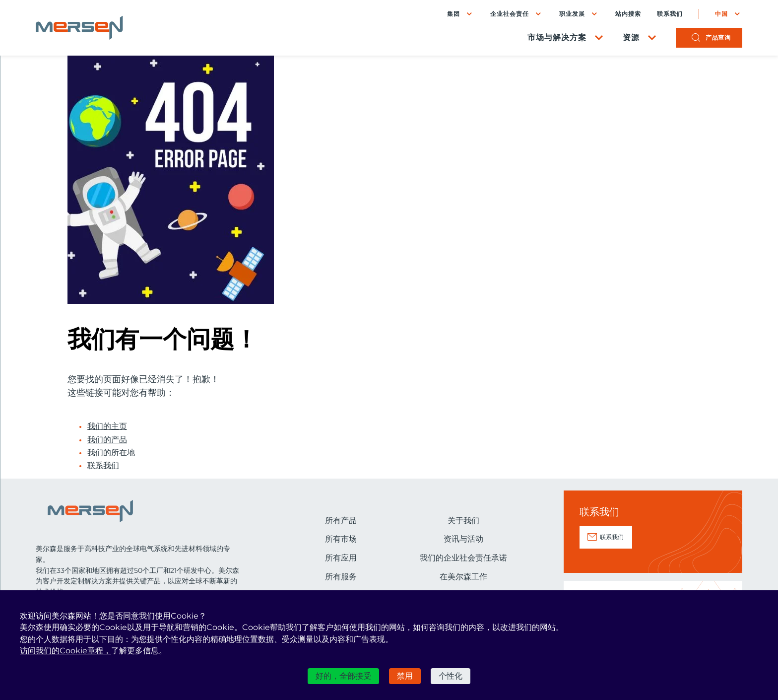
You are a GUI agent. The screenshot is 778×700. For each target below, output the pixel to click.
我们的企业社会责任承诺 (463, 558)
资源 (631, 37)
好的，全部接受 (343, 676)
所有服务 (341, 577)
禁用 (405, 676)
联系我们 (670, 14)
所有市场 (341, 539)
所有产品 (341, 521)
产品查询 (718, 37)
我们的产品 (107, 440)
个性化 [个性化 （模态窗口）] (451, 676)
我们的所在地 (111, 453)
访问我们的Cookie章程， (65, 651)
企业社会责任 (510, 14)
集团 (454, 14)
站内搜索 (628, 14)
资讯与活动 (463, 539)
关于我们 (463, 521)
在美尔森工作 (463, 577)
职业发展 (572, 14)
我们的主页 (107, 426)
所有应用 (341, 558)
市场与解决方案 (557, 37)
